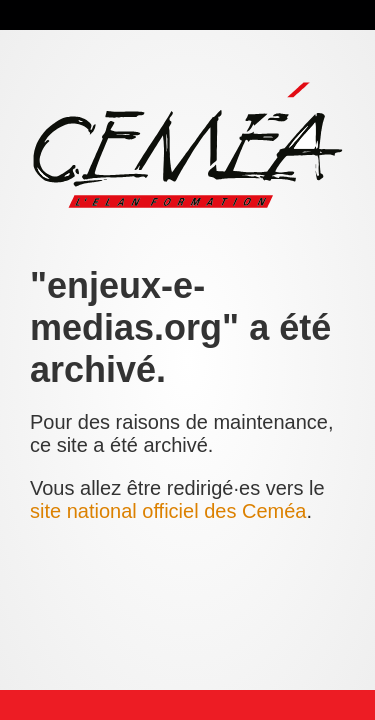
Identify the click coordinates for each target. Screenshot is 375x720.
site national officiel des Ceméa (168, 511)
